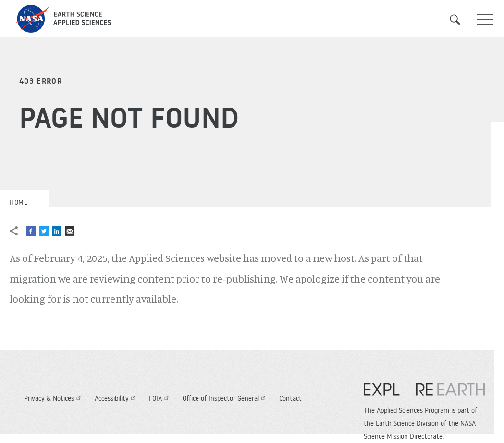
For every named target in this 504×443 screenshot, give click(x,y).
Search (461, 20)
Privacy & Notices (54, 398)
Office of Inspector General (225, 398)
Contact (290, 398)
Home (18, 202)
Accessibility (116, 398)
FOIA (160, 398)
